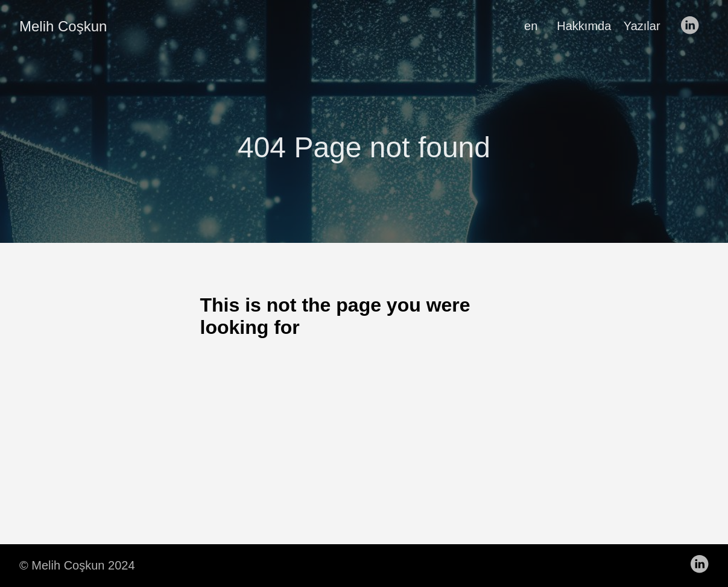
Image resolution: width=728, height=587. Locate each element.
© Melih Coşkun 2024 (77, 565)
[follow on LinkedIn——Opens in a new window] (693, 26)
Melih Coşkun (63, 26)
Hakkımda (584, 26)
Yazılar (642, 26)
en (531, 26)
